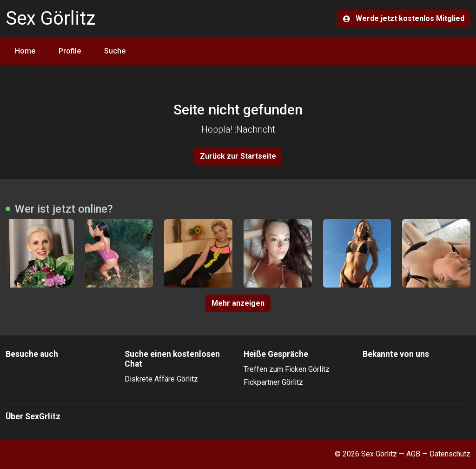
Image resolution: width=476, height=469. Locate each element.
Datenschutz (450, 454)
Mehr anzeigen (238, 303)
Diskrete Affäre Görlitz (161, 379)
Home (25, 51)
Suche (115, 51)
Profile (70, 51)
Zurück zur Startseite (238, 156)
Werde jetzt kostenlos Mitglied (404, 18)
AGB (413, 454)
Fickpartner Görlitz (273, 382)
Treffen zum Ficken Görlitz (287, 369)
